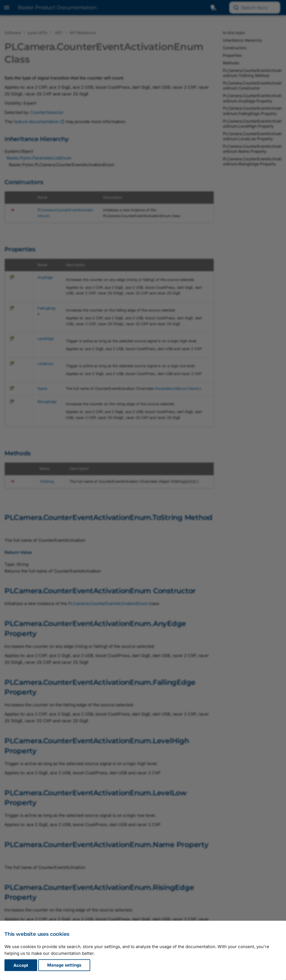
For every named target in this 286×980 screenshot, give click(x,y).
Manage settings (64, 965)
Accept (21, 965)
